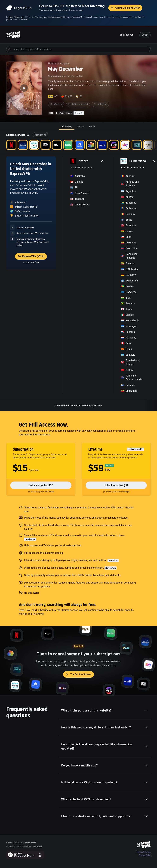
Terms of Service (144, 852)
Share (79, 113)
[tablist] (78, 127)
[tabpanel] (78, 270)
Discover (126, 35)
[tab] (67, 127)
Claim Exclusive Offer (125, 8)
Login (145, 35)
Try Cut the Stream (79, 674)
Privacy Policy (145, 855)
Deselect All (40, 135)
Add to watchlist (78, 104)
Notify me (100, 104)
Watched (56, 104)
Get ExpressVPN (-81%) (31, 256)
